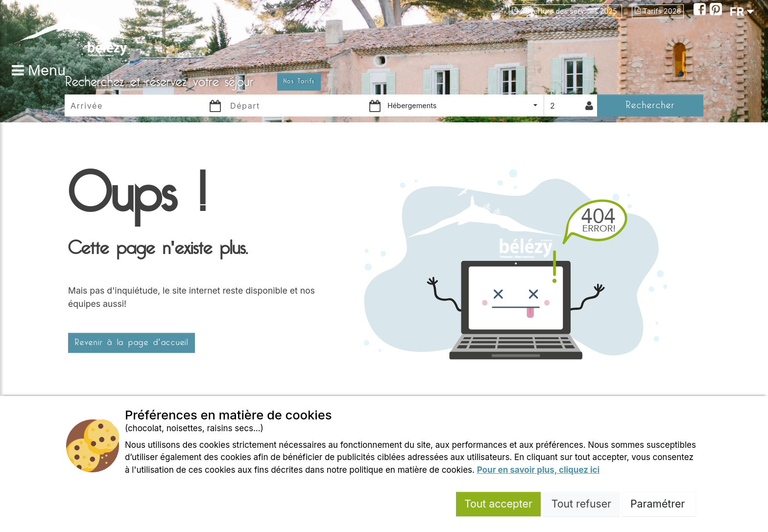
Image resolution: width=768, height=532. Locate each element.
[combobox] (464, 105)
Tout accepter (498, 504)
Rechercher (650, 105)
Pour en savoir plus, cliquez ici (538, 470)
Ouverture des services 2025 (565, 11)
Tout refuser (581, 504)
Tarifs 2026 (658, 11)
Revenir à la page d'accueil (132, 343)
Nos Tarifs (299, 81)
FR (742, 12)
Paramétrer (659, 504)
